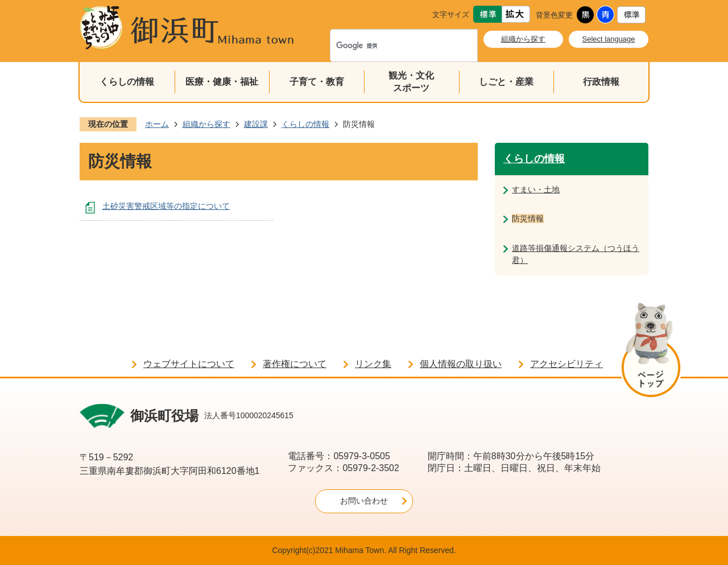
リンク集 (373, 364)
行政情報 (601, 82)
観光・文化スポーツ (411, 82)
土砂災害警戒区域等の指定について (166, 206)
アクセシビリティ (566, 364)
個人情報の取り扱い (461, 364)
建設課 (256, 124)
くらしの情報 (127, 82)
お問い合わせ (364, 501)
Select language (609, 39)
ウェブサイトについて (189, 364)
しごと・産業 (506, 82)
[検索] (392, 46)
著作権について (295, 364)
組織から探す (523, 39)
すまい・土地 (536, 189)
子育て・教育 (317, 82)
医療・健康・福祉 (222, 82)
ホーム (157, 124)
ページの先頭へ (651, 352)
